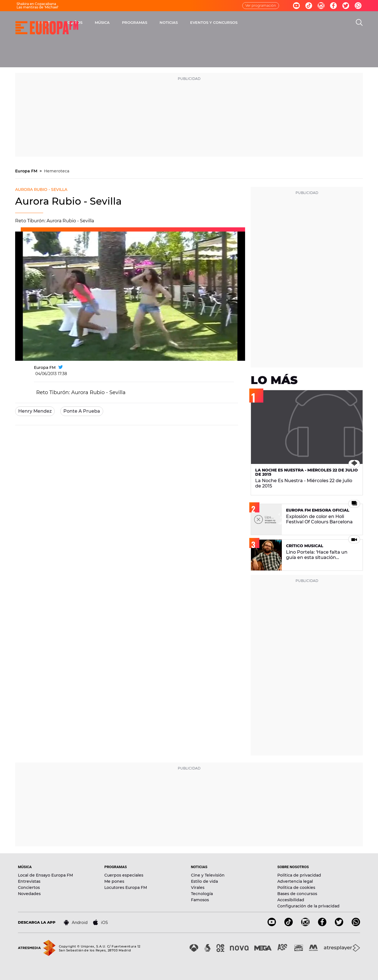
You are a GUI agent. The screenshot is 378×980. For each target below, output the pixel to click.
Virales (198, 887)
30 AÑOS (139, 22)
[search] (359, 22)
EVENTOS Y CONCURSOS (279, 22)
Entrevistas (29, 881)
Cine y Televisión (208, 875)
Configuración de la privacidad (308, 906)
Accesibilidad (291, 900)
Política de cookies (296, 887)
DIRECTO (109, 22)
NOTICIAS (233, 22)
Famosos (200, 900)
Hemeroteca (57, 171)
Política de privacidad (299, 875)
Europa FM (27, 171)
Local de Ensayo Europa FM (45, 875)
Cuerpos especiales (124, 875)
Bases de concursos (297, 894)
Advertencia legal (295, 881)
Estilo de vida (204, 881)
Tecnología (202, 894)
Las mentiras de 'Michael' (38, 7)
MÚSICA (167, 22)
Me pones (114, 881)
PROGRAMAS (199, 22)
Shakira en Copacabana (36, 4)
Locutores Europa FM (126, 887)
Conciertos (29, 887)
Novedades (29, 894)
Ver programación (261, 5)
